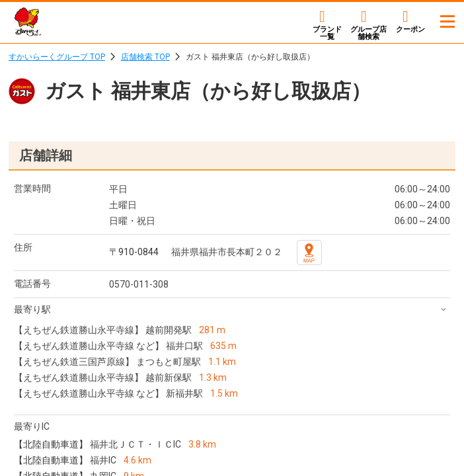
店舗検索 (368, 33)
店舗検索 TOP (145, 57)
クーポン (410, 29)
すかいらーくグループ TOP (57, 57)
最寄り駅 (32, 309)
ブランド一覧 (327, 33)
